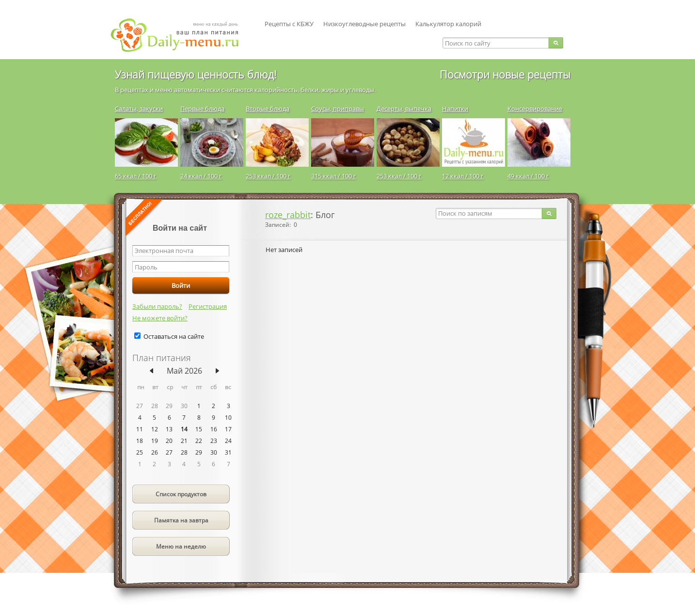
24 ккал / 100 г (201, 176)
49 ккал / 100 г (528, 176)
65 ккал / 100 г (136, 176)
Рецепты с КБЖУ (289, 24)
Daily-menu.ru (181, 35)
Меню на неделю (181, 546)
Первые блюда (202, 109)
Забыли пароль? (157, 306)
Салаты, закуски (139, 109)
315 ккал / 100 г (334, 176)
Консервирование (535, 109)
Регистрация (208, 306)
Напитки (455, 109)
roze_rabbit (288, 215)
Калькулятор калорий (448, 24)
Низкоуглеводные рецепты (364, 24)
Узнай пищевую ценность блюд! (196, 74)
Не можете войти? (160, 318)
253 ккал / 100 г (268, 176)
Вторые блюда (268, 109)
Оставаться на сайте (174, 336)
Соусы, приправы (338, 109)
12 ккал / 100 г (463, 176)
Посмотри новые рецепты (505, 74)
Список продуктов (181, 494)
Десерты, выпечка (404, 109)
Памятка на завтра (181, 520)
